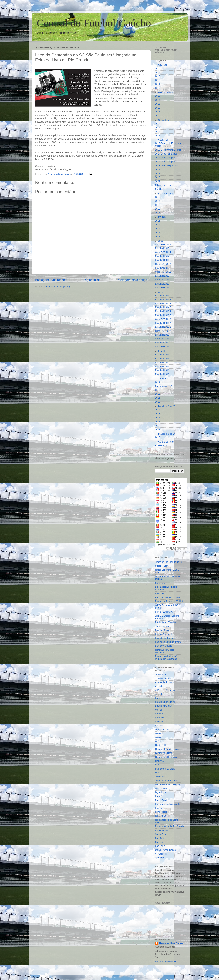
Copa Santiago (165, 194)
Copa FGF (163, 140)
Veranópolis (161, 854)
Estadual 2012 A (163, 323)
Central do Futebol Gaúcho (94, 23)
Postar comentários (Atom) (57, 287)
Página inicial (92, 280)
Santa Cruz (161, 834)
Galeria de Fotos (166, 442)
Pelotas (159, 808)
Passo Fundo (162, 800)
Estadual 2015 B (163, 300)
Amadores (163, 379)
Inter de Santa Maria (165, 769)
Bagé (158, 698)
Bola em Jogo (162, 630)
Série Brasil (161, 583)
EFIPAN (162, 217)
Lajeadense (161, 792)
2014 (158, 72)
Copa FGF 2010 (163, 288)
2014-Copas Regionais (166, 158)
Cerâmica (160, 718)
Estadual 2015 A (163, 296)
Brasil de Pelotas (164, 706)
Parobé (159, 796)
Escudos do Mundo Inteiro (168, 642)
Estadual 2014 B (163, 307)
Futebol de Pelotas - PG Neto (170, 601)
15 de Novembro (163, 678)
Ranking (159, 189)
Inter (157, 765)
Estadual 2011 (162, 276)
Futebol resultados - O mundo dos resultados (166, 658)
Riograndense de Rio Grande (170, 826)
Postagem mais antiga (132, 280)
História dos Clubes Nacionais (165, 651)
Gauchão (163, 65)
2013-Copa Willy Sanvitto (168, 166)
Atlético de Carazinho (166, 690)
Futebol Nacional (164, 634)
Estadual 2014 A (163, 303)
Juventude (160, 777)
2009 (158, 181)
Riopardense (161, 830)
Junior (161, 241)
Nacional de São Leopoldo (168, 784)
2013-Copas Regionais (166, 162)
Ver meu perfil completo (167, 962)
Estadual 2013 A (163, 311)
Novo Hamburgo (163, 788)
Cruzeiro (159, 722)
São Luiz (159, 842)
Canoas (159, 714)
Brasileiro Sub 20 (167, 406)
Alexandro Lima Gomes (171, 943)
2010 (158, 88)
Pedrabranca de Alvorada (168, 804)
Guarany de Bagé (164, 753)
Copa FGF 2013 (163, 264)
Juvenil (162, 292)
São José (160, 838)
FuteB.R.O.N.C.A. (164, 612)
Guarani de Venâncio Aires (168, 749)
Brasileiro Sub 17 (167, 434)
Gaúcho (159, 733)
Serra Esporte (162, 626)
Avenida (159, 694)
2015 (158, 68)
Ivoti (157, 773)
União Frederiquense (166, 850)
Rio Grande (161, 816)
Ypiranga (159, 858)
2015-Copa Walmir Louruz (168, 150)
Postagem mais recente (51, 280)
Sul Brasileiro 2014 (164, 386)
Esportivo (160, 725)
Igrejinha (159, 761)
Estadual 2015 (162, 248)
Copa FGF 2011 (163, 280)
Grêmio (159, 741)
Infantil (161, 351)
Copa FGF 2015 (163, 245)
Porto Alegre (161, 812)
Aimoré (159, 686)
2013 (158, 76)
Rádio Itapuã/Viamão (165, 622)
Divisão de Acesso (167, 93)
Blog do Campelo (164, 646)
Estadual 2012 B (163, 327)
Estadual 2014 (162, 256)
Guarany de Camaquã (166, 757)
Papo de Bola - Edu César (168, 597)
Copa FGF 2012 (163, 272)
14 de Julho (161, 674)
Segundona (164, 120)
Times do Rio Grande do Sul (169, 562)
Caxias (159, 710)
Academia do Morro (165, 682)
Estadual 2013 (162, 260)
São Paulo (160, 846)
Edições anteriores (164, 185)
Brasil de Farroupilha (165, 702)
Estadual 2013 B (163, 315)
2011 (158, 84)
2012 (158, 80)
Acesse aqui (161, 445)
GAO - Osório (162, 730)
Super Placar (162, 566)
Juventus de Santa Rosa (167, 781)
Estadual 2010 (162, 284)
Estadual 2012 (162, 268)
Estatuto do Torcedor (165, 638)
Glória (158, 737)
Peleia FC (160, 594)
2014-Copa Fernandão (166, 154)
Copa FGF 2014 (163, 252)
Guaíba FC (161, 745)
